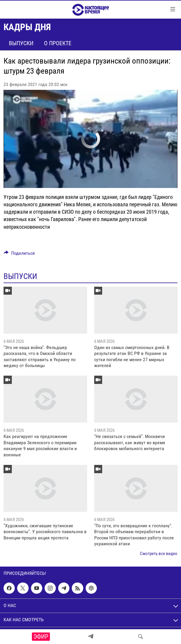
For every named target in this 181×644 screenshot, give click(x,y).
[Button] (19, 255)
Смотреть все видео (159, 554)
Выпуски (21, 43)
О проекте (58, 43)
